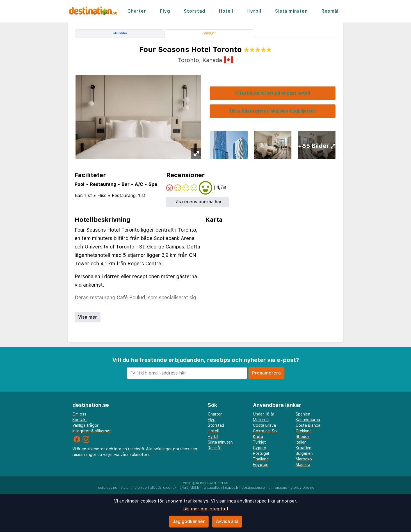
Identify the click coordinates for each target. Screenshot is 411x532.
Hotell (226, 11)
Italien (301, 442)
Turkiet (259, 442)
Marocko (304, 459)
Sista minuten (291, 11)
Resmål (330, 11)
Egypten (261, 465)
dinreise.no (278, 488)
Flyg (165, 11)
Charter (137, 11)
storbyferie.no (302, 488)
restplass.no (107, 488)
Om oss (79, 414)
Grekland (304, 431)
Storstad (194, 11)
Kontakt (80, 420)
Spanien (303, 414)
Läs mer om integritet (205, 509)
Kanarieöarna (308, 420)
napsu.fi (232, 488)
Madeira (303, 465)
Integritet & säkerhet (92, 431)
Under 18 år (264, 414)
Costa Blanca (308, 425)
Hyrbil (254, 11)
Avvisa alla (227, 521)
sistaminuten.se (134, 488)
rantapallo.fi (212, 488)
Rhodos (303, 437)
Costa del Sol (265, 431)
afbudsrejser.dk (163, 488)
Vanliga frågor (85, 425)
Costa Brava (264, 425)
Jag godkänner (189, 521)
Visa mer (88, 317)
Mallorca (261, 420)
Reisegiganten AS (212, 483)
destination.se (253, 488)
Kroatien (303, 448)
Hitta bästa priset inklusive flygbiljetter (273, 111)
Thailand (261, 459)
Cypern (260, 448)
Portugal (261, 453)
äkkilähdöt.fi (189, 488)
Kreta (258, 437)
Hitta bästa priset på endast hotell (273, 93)
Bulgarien (304, 453)
